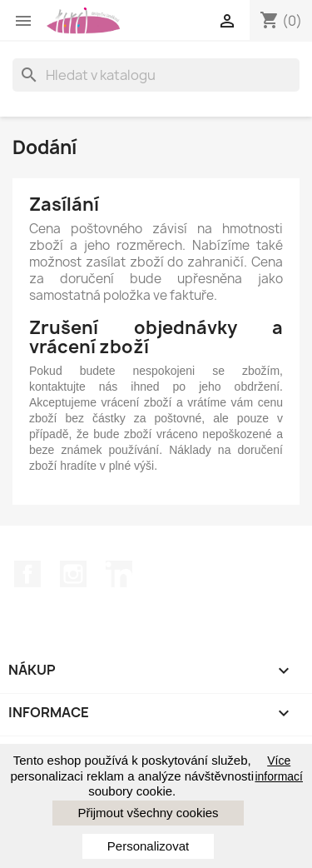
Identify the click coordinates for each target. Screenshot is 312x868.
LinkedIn (119, 574)
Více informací (279, 768)
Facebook (27, 574)
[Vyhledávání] (156, 75)
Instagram (73, 574)
